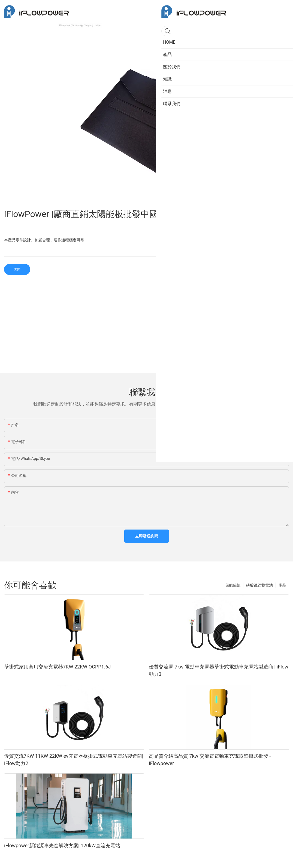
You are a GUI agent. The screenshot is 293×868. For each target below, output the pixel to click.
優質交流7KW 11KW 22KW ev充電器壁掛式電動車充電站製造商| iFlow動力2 (74, 760)
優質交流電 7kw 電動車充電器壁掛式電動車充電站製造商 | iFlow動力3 (219, 670)
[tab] (147, 308)
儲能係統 (233, 585)
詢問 (17, 269)
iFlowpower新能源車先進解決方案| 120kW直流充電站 (62, 845)
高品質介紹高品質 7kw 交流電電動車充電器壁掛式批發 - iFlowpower (210, 760)
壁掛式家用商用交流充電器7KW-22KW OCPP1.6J (58, 667)
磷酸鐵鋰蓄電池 (259, 585)
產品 (282, 585)
